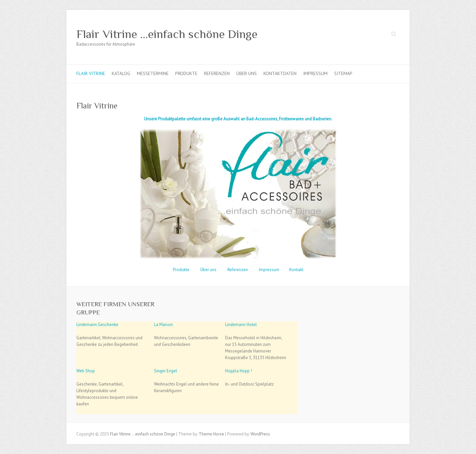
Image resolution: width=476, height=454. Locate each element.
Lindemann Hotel (241, 325)
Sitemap (343, 73)
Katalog (121, 73)
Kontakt (296, 270)
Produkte (186, 73)
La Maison (163, 325)
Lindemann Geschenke (97, 325)
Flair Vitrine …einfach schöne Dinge (167, 34)
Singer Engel (166, 371)
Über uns (247, 73)
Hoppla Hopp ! (238, 371)
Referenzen (217, 73)
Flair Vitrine (91, 73)
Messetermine (153, 73)
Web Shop (86, 371)
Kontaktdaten (280, 73)
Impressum (315, 73)
